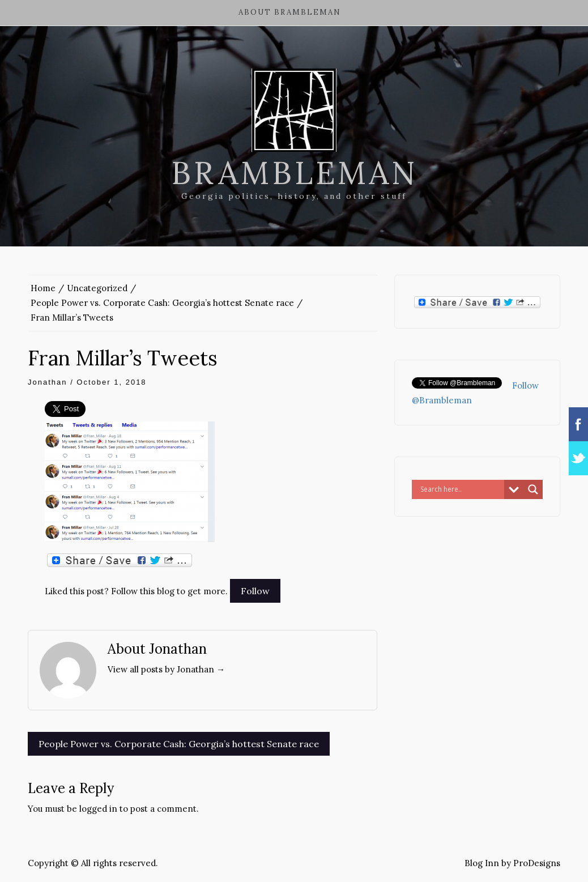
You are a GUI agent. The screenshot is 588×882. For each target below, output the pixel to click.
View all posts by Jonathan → (166, 669)
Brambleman (294, 173)
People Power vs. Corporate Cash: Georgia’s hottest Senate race (179, 744)
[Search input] (461, 489)
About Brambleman (290, 12)
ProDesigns (537, 863)
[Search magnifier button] (533, 489)
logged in (98, 809)
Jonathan (48, 382)
